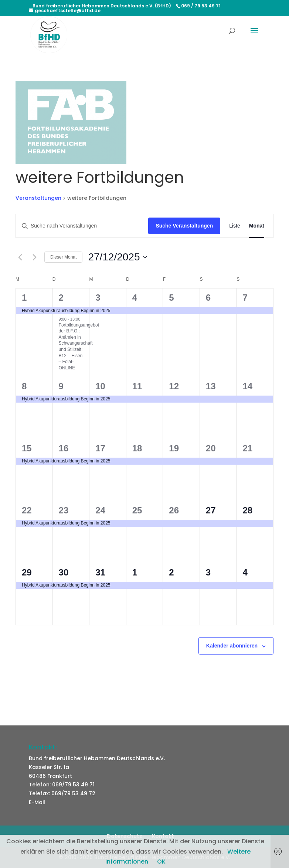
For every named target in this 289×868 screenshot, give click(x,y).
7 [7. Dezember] (245, 298)
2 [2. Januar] (171, 572)
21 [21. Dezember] (247, 448)
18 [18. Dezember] (137, 448)
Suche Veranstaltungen (184, 226)
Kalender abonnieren (232, 646)
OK (161, 862)
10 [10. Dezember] (100, 386)
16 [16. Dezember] (64, 448)
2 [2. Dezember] (61, 298)
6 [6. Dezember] (208, 298)
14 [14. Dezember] (247, 386)
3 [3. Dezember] (98, 298)
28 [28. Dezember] (247, 510)
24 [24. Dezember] (100, 510)
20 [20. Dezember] (211, 448)
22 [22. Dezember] (27, 510)
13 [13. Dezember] (211, 386)
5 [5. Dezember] (171, 298)
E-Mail (37, 802)
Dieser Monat (63, 257)
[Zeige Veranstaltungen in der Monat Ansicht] (257, 226)
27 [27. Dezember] (211, 510)
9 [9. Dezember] (61, 386)
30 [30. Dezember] (64, 572)
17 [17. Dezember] (100, 448)
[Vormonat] (20, 257)
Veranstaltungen (38, 198)
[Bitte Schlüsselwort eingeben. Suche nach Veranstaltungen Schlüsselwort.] (82, 226)
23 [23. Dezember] (64, 510)
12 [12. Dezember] (174, 386)
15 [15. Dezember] (27, 448)
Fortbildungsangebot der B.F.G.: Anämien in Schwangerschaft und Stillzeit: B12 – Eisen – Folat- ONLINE (79, 346)
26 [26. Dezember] (174, 510)
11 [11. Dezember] (137, 386)
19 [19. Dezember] (174, 448)
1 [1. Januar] (135, 572)
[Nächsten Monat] (34, 257)
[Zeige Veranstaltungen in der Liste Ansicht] (235, 226)
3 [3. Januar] (208, 572)
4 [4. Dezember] (135, 298)
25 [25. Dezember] (137, 510)
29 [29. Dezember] (27, 572)
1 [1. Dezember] (24, 298)
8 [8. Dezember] (24, 386)
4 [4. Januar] (245, 572)
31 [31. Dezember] (100, 572)
